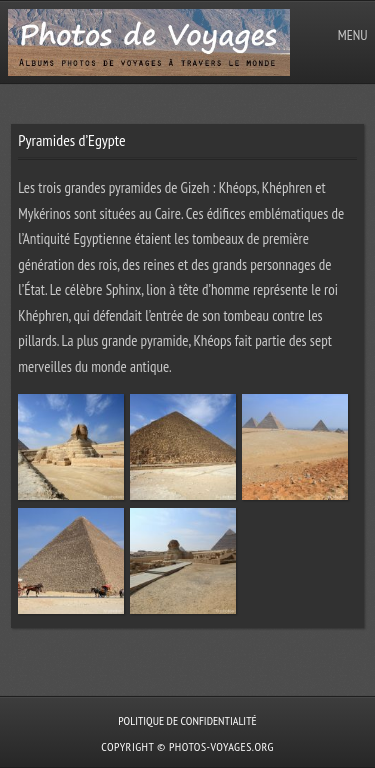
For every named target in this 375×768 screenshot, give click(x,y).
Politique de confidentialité (187, 720)
